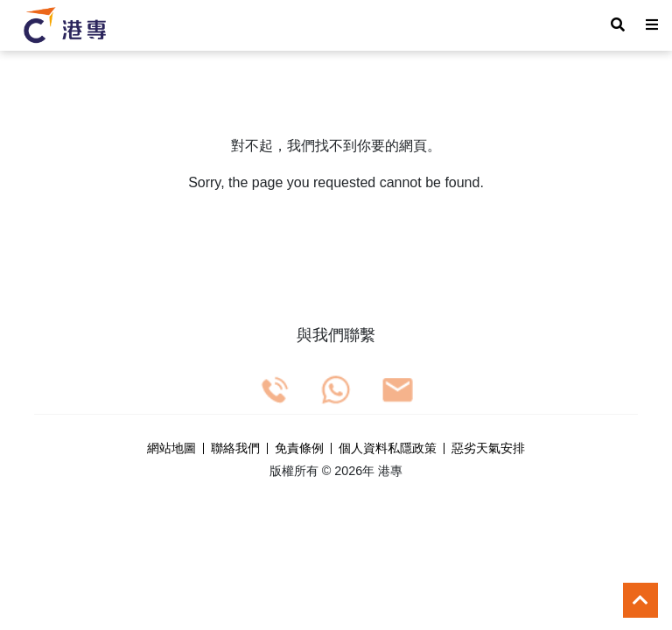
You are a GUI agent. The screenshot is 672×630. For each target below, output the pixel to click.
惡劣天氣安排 (488, 449)
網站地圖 (171, 449)
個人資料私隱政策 (388, 449)
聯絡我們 (235, 449)
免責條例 (299, 449)
